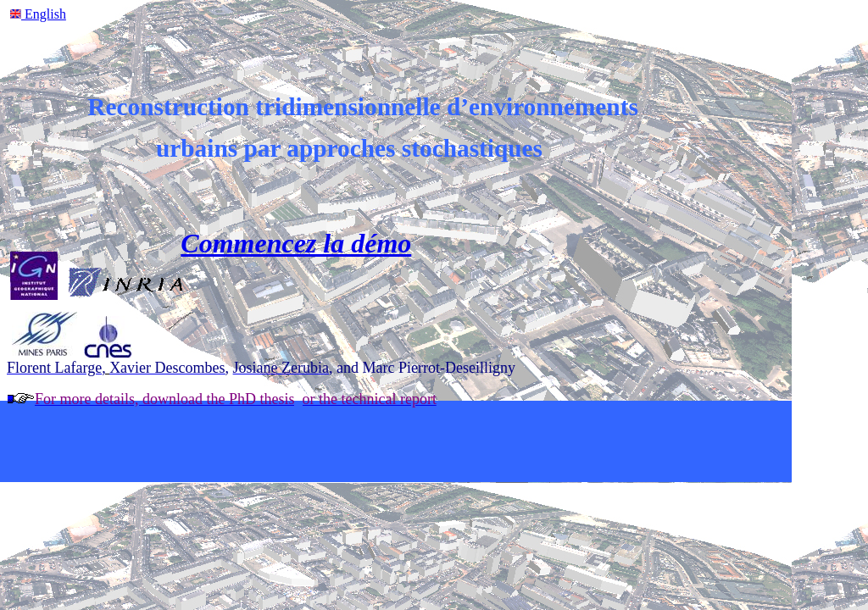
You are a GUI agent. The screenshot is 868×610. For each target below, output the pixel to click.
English (44, 14)
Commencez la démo (296, 243)
